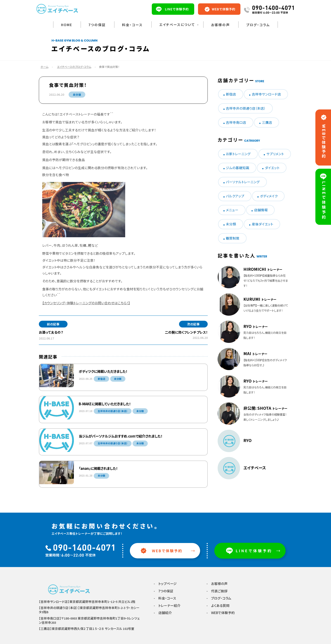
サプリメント (275, 154)
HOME (67, 25)
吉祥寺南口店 (236, 122)
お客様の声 (220, 25)
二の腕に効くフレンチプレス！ (186, 332)
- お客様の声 (217, 584)
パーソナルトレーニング (243, 182)
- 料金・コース (165, 598)
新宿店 (231, 94)
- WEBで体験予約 (221, 613)
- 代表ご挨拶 (217, 591)
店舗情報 (261, 210)
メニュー (232, 210)
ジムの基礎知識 (237, 168)
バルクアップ (235, 196)
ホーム (44, 67)
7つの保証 (97, 25)
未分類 (77, 95)
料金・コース (132, 25)
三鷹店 (267, 122)
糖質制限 (233, 238)
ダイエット (272, 168)
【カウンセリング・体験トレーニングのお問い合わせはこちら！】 (86, 303)
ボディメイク (269, 196)
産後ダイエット (262, 224)
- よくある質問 (218, 606)
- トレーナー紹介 (167, 606)
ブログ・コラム (258, 25)
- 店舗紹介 (163, 613)
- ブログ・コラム (219, 598)
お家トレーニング (238, 154)
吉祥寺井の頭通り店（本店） (246, 108)
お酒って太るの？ (51, 332)
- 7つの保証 (163, 591)
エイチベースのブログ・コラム (74, 67)
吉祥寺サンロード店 (266, 94)
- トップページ (165, 584)
